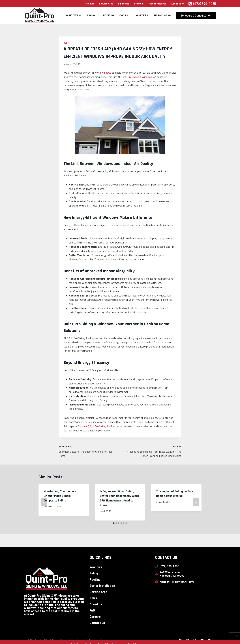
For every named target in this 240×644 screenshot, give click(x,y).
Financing (124, 3)
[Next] (196, 502)
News (93, 598)
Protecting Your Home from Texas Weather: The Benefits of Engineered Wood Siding (152, 451)
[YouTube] (202, 640)
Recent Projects (157, 3)
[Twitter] (195, 640)
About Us (96, 604)
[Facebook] (180, 640)
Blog (66, 43)
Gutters (142, 15)
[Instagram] (187, 640)
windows (106, 73)
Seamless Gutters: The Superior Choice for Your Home (88, 451)
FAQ (92, 610)
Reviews (89, 3)
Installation (163, 15)
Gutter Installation (102, 586)
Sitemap (65, 640)
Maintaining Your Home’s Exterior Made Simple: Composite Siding (60, 496)
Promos (138, 3)
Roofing (108, 15)
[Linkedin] (209, 640)
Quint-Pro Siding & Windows (136, 77)
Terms (73, 640)
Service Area (106, 3)
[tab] (114, 523)
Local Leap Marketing (100, 640)
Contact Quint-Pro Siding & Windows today (102, 426)
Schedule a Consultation (196, 15)
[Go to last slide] (44, 502)
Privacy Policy (83, 640)
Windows (96, 567)
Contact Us (97, 623)
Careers (95, 616)
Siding (94, 573)
